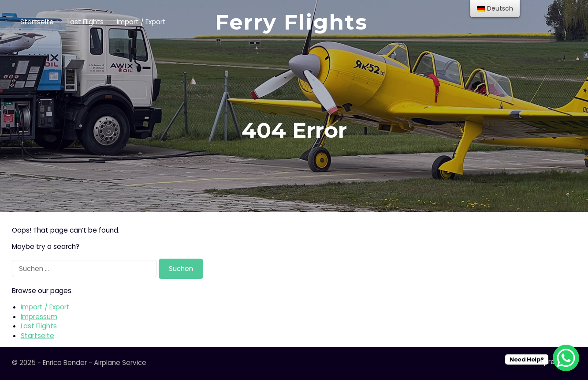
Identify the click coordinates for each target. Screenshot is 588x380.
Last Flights (86, 22)
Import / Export (141, 22)
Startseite (37, 22)
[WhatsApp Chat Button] (566, 358)
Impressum (39, 317)
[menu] (495, 9)
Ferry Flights (291, 22)
